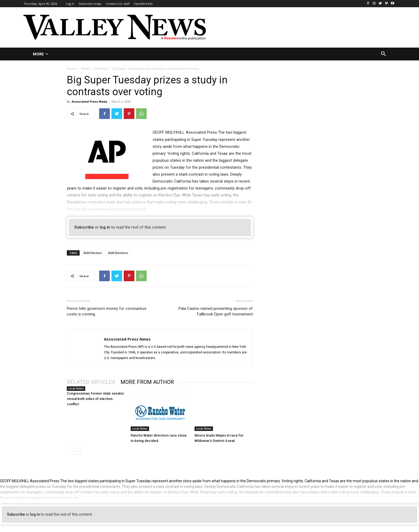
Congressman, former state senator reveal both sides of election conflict (95, 399)
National (101, 69)
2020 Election (92, 253)
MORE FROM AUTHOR (147, 382)
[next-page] (79, 451)
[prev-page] (70, 451)
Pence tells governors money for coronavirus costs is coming (107, 311)
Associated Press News (89, 101)
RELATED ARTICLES (91, 382)
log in (105, 227)
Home (71, 69)
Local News (76, 388)
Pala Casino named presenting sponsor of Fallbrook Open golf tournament (216, 311)
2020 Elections (118, 253)
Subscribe (84, 227)
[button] (383, 54)
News (85, 69)
